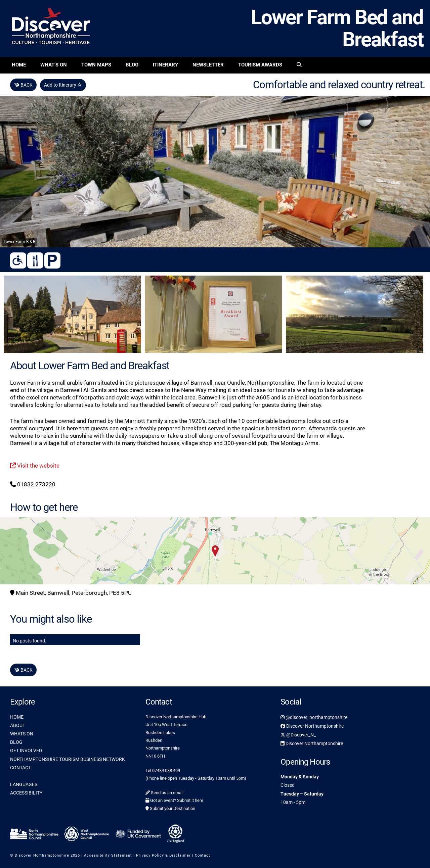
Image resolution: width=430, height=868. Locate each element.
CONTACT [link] (20, 768)
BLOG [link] (16, 742)
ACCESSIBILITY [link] (26, 793)
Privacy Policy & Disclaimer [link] (163, 855)
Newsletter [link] (208, 65)
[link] (299, 65)
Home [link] (19, 65)
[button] (215, 551)
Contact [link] (203, 855)
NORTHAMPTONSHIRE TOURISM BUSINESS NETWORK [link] (68, 759)
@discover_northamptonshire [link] (314, 717)
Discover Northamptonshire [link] (312, 726)
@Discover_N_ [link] (298, 735)
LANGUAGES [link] (24, 784)
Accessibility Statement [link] (108, 855)
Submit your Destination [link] (170, 808)
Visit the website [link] (35, 466)
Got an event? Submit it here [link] (174, 800)
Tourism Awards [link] (260, 65)
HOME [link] (17, 717)
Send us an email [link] (164, 793)
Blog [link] (132, 65)
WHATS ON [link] (22, 734)
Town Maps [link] (96, 65)
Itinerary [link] (165, 65)
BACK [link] (23, 85)
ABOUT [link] (18, 725)
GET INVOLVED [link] (26, 751)
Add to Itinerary (63, 85)
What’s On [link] (54, 65)
